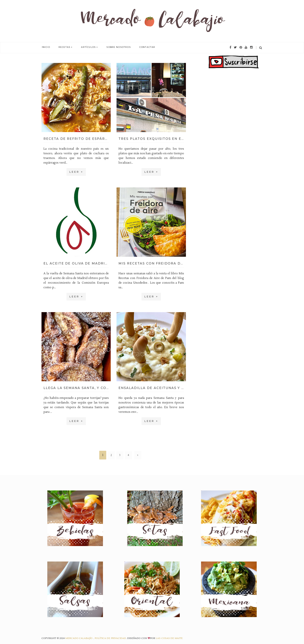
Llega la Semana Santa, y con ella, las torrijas (76, 388)
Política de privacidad (110, 638)
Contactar (144, 47)
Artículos (87, 47)
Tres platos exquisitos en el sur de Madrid (151, 139)
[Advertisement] (234, 140)
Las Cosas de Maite (169, 638)
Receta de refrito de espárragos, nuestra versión (76, 139)
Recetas (63, 47)
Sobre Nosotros (116, 47)
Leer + (76, 172)
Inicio (46, 47)
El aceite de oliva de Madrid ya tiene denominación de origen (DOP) (76, 263)
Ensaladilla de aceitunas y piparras (151, 388)
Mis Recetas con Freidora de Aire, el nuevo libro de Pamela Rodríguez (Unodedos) (151, 263)
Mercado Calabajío (79, 638)
